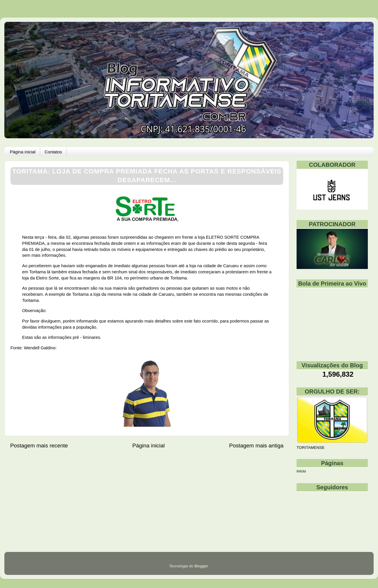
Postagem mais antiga (256, 446)
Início (301, 471)
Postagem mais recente (39, 446)
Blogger (201, 566)
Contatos (53, 152)
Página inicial (23, 152)
